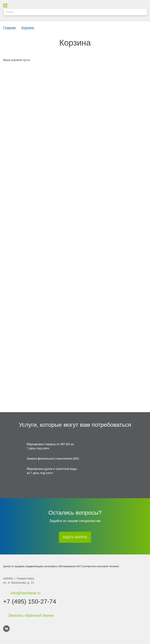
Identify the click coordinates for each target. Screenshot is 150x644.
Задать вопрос (75, 537)
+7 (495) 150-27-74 (30, 601)
